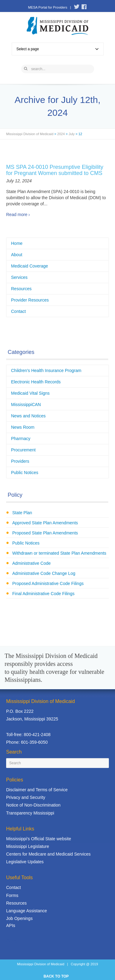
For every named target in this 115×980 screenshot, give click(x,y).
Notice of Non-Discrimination (33, 805)
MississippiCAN (26, 405)
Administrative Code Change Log (44, 573)
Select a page (58, 49)
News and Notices (28, 416)
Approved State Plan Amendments (45, 523)
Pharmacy (21, 439)
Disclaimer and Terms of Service (37, 790)
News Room (23, 427)
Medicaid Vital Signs (30, 393)
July (72, 134)
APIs (11, 925)
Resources (21, 289)
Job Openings (19, 918)
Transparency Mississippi (30, 813)
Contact (18, 311)
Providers (20, 461)
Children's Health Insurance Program (46, 370)
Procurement (23, 450)
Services (19, 277)
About (17, 255)
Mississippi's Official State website (39, 839)
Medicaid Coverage (30, 266)
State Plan (22, 513)
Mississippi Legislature (28, 846)
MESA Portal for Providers (48, 7)
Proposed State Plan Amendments (45, 533)
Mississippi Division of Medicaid (30, 134)
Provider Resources (30, 300)
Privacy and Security (26, 797)
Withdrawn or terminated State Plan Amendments (59, 553)
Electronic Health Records (36, 382)
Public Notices (25, 473)
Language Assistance (27, 911)
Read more (17, 215)
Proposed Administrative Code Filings (48, 583)
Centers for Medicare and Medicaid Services (48, 854)
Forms (12, 895)
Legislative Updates (25, 862)
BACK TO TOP (56, 976)
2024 (61, 134)
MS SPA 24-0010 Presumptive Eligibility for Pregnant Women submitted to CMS (55, 170)
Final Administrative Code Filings (43, 594)
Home (17, 243)
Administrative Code (31, 563)
